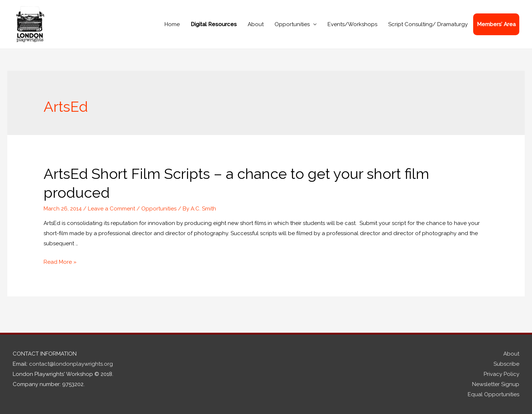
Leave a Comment (111, 209)
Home (172, 24)
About (256, 24)
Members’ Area (496, 24)
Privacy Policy (501, 374)
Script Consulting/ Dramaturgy (428, 24)
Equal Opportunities (494, 394)
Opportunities (292, 24)
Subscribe (506, 364)
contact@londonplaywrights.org (71, 364)
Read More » (60, 262)
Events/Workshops (352, 24)
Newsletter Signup (496, 384)
